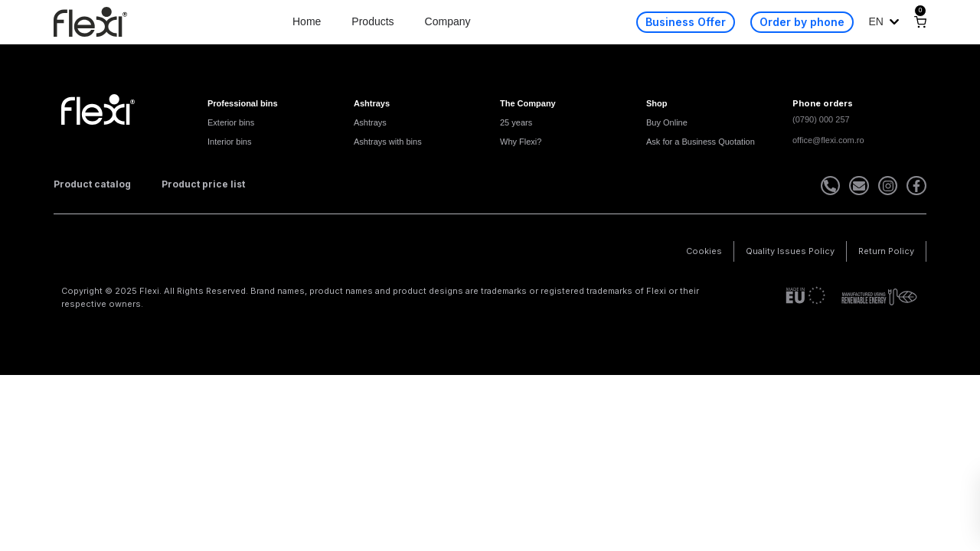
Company (448, 21)
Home (307, 21)
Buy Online (667, 122)
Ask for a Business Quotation (701, 142)
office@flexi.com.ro (828, 140)
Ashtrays (370, 122)
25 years (516, 122)
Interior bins (229, 142)
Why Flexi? (521, 142)
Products (372, 21)
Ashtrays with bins (388, 142)
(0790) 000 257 (821, 119)
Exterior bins (231, 122)
